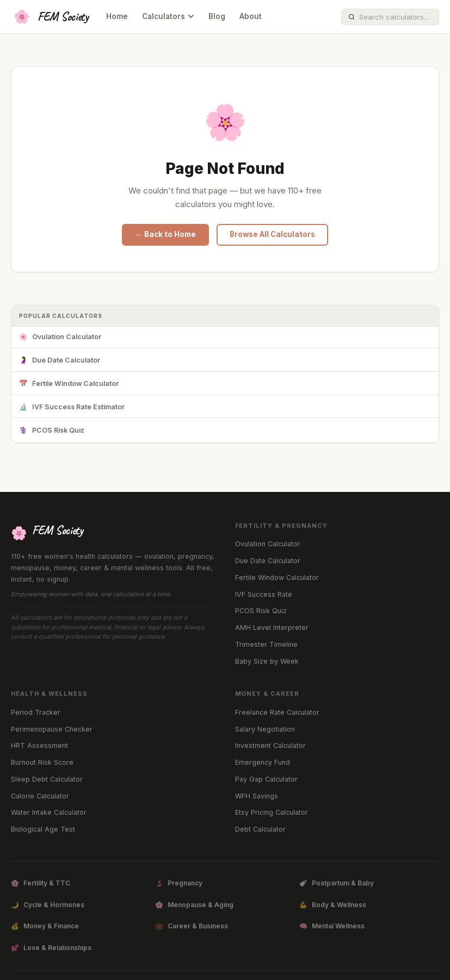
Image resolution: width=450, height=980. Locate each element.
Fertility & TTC (41, 883)
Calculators (168, 16)
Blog (217, 16)
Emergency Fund (263, 762)
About (251, 16)
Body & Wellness (333, 905)
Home (117, 16)
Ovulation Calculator (60, 337)
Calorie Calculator (40, 796)
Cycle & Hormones (48, 905)
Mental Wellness (332, 926)
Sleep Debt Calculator (47, 779)
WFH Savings (257, 796)
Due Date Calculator (60, 361)
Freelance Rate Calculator (277, 712)
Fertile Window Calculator (69, 384)
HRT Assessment (39, 745)
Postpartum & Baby (337, 883)
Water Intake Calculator (49, 812)
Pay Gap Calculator (266, 779)
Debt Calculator (260, 829)
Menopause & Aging (194, 905)
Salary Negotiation (265, 729)
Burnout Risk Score (42, 762)
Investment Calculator (270, 745)
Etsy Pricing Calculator (272, 812)
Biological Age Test (43, 829)
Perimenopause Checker (52, 729)
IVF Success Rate (264, 594)
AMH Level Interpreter (272, 628)
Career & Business (192, 926)
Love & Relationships (51, 948)
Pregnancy (179, 883)
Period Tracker (36, 712)
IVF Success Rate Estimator (72, 407)
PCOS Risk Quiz (52, 431)
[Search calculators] (396, 17)
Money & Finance (45, 926)
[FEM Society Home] (50, 17)
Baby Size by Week (267, 661)
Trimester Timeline (266, 644)
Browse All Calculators (272, 234)
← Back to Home (165, 234)
